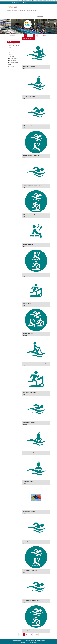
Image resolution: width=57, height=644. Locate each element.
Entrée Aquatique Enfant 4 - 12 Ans (31, 600)
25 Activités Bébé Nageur (29, 452)
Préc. (30, 36)
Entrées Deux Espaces (13, 49)
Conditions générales (29, 641)
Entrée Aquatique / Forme (29, 630)
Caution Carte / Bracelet (29, 511)
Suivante (45, 36)
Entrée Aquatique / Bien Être (30, 571)
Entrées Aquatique (12, 44)
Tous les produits (12, 42)
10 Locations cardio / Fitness (30, 393)
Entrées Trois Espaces (13, 51)
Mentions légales (41, 641)
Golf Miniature (11, 53)
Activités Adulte (11, 55)
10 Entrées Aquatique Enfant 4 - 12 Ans (33, 185)
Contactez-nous (28, 3)
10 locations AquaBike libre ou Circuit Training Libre (36, 363)
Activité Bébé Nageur (28, 482)
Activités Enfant (12, 57)
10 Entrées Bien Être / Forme (30, 274)
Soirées (10, 64)
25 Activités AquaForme (29, 422)
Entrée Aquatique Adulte (29, 541)
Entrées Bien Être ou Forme (13, 46)
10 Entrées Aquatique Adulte (30, 126)
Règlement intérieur (16, 641)
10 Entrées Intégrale (28, 333)
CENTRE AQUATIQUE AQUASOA (28, 642)
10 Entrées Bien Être (28, 244)
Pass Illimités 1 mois (13, 59)
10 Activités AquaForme (29, 66)
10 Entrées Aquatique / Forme (30, 215)
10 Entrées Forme (27, 304)
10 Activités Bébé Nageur (29, 96)
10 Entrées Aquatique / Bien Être (31, 155)
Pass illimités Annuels (13, 63)
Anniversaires (11, 66)
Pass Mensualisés (12, 61)
